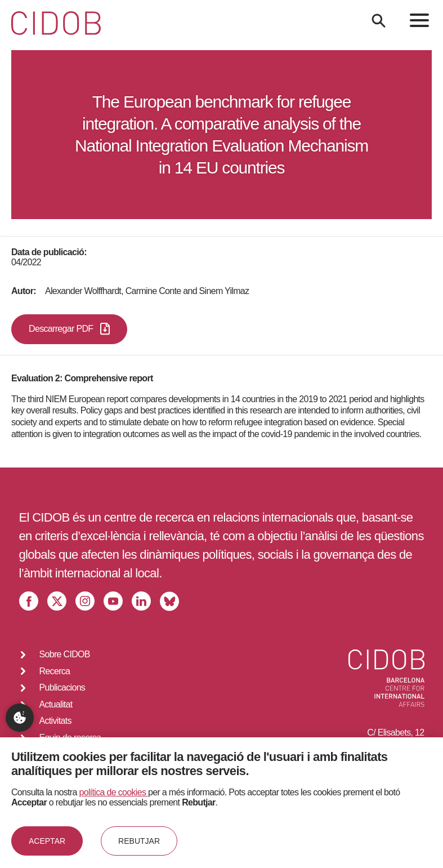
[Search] (379, 21)
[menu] (419, 20)
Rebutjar (139, 841)
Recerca (55, 671)
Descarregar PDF (69, 329)
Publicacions (62, 687)
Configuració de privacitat (20, 718)
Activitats (55, 721)
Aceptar (47, 841)
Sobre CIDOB (65, 654)
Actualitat (56, 704)
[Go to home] (56, 23)
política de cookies (114, 792)
